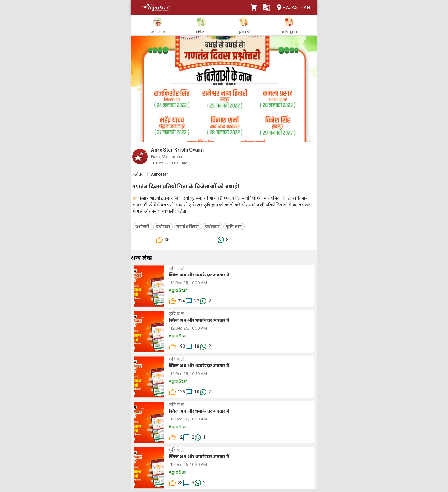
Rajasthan (291, 8)
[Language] (267, 7)
